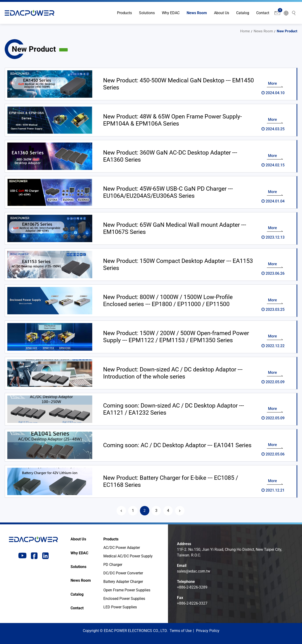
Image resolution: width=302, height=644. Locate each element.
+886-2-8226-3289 (192, 587)
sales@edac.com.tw (194, 571)
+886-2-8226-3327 (192, 603)
